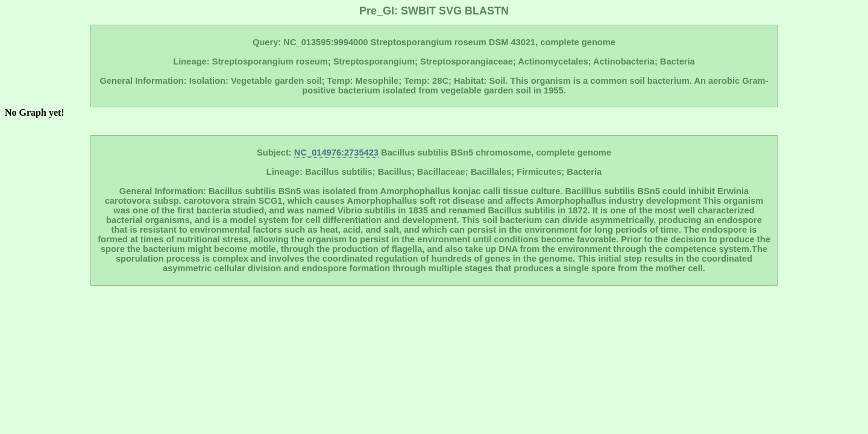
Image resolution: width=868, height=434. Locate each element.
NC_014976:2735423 (336, 153)
